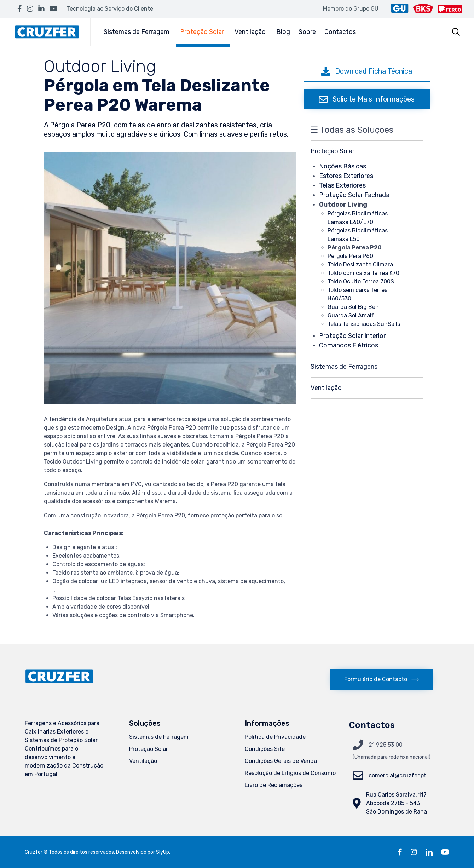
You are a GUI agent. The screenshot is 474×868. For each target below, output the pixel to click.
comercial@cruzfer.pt (397, 775)
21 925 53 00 (386, 745)
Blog (283, 32)
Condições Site (265, 749)
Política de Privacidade (275, 737)
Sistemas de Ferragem (138, 32)
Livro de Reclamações (274, 785)
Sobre (307, 32)
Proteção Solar (203, 32)
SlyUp (163, 852)
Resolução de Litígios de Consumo (290, 773)
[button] (367, 71)
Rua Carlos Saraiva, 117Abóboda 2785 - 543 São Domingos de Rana (397, 803)
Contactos (340, 32)
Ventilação (251, 32)
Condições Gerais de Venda (281, 761)
